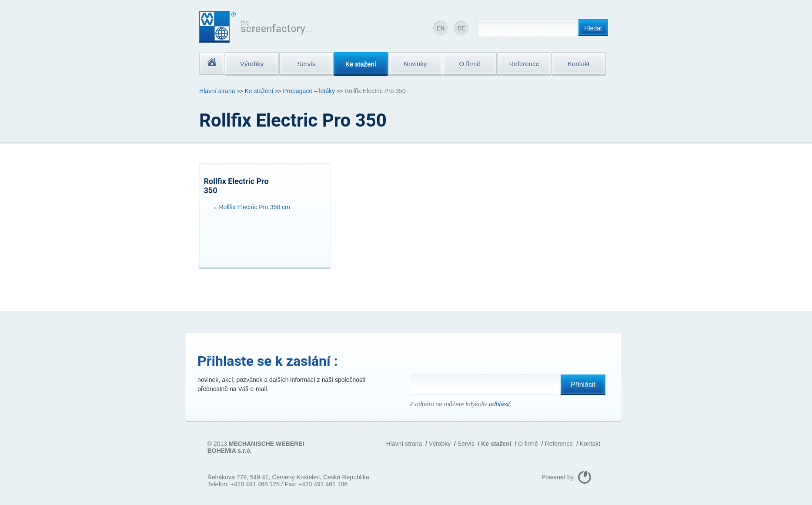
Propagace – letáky (309, 91)
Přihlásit (583, 385)
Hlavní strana (217, 91)
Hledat (593, 28)
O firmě (528, 444)
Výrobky (440, 444)
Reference (559, 444)
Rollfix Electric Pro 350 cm (255, 207)
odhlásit (499, 404)
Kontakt (590, 444)
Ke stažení (259, 91)
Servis (466, 444)
